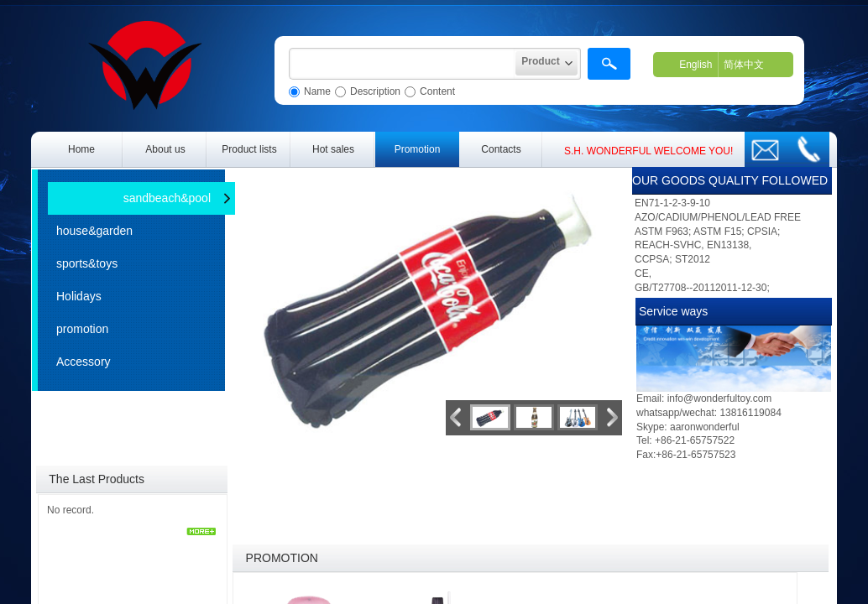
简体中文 (744, 65)
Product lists (249, 149)
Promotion (418, 149)
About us (165, 149)
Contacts (501, 149)
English (695, 65)
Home (81, 149)
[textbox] (402, 64)
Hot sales (333, 149)
